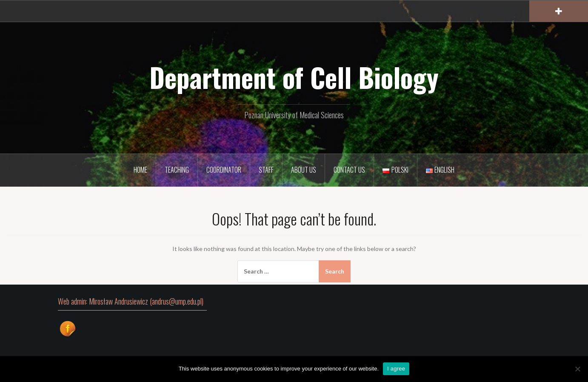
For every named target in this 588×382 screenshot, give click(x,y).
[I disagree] (577, 369)
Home (140, 170)
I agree (396, 369)
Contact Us (349, 170)
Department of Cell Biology (294, 77)
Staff (266, 170)
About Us (304, 170)
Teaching (177, 170)
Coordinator (224, 170)
